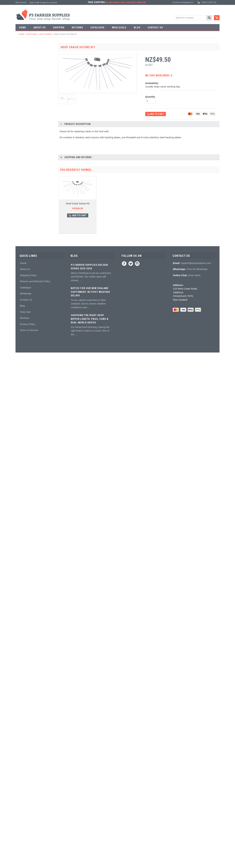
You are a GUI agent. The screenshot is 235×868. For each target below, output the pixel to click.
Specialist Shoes (25, 71)
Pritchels (21, 124)
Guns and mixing (25, 309)
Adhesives (22, 303)
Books (20, 362)
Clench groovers (25, 237)
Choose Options (37, 511)
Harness (21, 83)
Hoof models (23, 368)
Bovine (21, 445)
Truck (20, 285)
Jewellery (22, 428)
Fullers (20, 178)
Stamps (21, 131)
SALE (20, 53)
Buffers (21, 208)
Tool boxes (22, 267)
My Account (21, 2)
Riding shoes (23, 77)
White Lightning (25, 333)
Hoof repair (45, 34)
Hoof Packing (24, 297)
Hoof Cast (35, 727)
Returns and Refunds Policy (35, 797)
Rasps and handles (26, 249)
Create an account (48, 3)
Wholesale (26, 809)
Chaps (20, 416)
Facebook (124, 779)
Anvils (20, 166)
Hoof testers (23, 255)
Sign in (33, 3)
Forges (21, 172)
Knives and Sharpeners (28, 220)
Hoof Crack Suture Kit (78, 211)
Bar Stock (22, 101)
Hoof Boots (23, 392)
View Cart (25, 827)
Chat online (194, 791)
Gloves (21, 434)
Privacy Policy (27, 840)
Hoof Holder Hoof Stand (35, 499)
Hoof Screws (35, 670)
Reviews (25, 834)
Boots (20, 398)
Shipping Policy (28, 791)
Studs (20, 374)
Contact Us (26, 815)
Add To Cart (37, 682)
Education (22, 356)
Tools (20, 113)
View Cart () (209, 2)
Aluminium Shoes (26, 65)
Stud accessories (25, 386)
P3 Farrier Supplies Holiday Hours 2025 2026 (90, 782)
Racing (21, 95)
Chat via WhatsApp (197, 785)
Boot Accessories (25, 404)
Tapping (21, 154)
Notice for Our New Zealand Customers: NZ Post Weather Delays (90, 808)
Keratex (21, 327)
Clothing (21, 410)
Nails (20, 107)
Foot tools (22, 184)
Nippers (21, 196)
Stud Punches (24, 148)
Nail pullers (23, 214)
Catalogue (25, 803)
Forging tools (23, 119)
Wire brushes (24, 279)
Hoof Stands (23, 261)
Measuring (22, 273)
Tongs (20, 136)
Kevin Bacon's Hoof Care (29, 338)
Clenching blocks (25, 243)
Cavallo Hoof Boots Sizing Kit (35, 556)
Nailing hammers (25, 226)
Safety (20, 422)
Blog (22, 821)
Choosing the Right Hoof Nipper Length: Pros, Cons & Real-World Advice (90, 835)
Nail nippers (23, 190)
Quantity (150, 97)
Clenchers (22, 231)
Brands (21, 451)
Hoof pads (22, 321)
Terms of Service (29, 846)
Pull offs (21, 202)
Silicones (22, 315)
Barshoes (22, 89)
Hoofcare (32, 34)
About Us (25, 785)
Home (21, 34)
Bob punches (23, 160)
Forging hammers (26, 142)
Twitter (131, 779)
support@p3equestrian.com (196, 779)
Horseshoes (23, 59)
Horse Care (23, 440)
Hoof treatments (25, 350)
